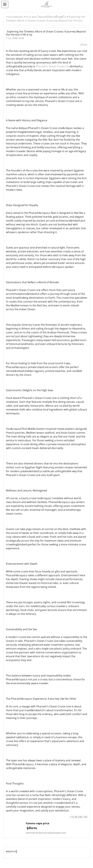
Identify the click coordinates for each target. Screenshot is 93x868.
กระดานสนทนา (15, 17)
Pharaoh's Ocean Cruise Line (53, 66)
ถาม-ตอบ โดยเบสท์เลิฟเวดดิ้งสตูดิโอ (46, 17)
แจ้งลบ (83, 45)
